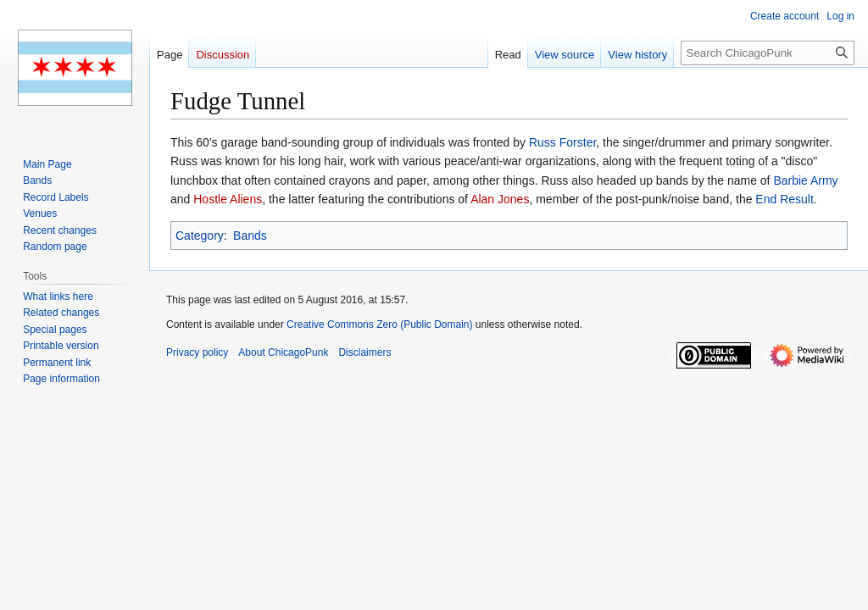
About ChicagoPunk (283, 352)
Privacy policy (197, 352)
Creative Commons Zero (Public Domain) (379, 324)
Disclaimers (364, 352)
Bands (250, 236)
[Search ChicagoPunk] (768, 53)
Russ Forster (562, 142)
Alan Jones (500, 199)
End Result (784, 199)
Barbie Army (805, 180)
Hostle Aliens (228, 199)
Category (200, 236)
